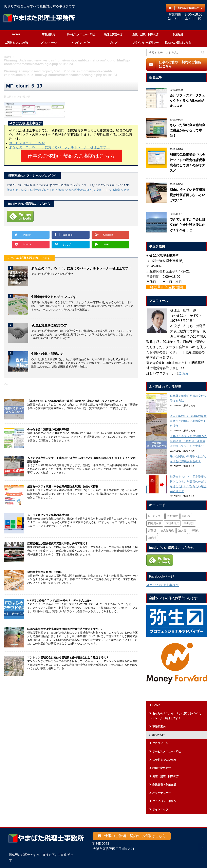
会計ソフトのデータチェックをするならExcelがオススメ (187, 101)
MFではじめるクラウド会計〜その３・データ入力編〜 (59, 598)
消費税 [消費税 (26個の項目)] (195, 531)
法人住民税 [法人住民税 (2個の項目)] (167, 531)
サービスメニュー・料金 (81, 34)
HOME (16, 34)
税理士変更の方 (113, 34)
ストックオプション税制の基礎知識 (48, 513)
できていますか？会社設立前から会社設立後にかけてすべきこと (187, 225)
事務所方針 (158, 735)
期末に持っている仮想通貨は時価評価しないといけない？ (187, 195)
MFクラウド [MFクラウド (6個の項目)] (155, 516)
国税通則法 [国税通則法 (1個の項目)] (172, 523)
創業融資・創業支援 (164, 785)
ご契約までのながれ (16, 43)
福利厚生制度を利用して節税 (44, 570)
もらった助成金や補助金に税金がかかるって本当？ (187, 130)
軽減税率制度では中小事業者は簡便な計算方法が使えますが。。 (65, 627)
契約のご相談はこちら (178, 43)
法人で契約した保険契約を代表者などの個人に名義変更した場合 (188, 421)
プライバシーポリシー (146, 43)
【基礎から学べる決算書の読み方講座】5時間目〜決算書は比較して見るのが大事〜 (188, 441)
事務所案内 (49, 34)
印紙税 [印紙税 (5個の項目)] (186, 516)
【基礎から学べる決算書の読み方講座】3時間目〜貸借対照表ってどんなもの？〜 (75, 399)
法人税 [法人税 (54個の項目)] (182, 531)
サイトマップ (160, 809)
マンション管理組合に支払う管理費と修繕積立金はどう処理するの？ (68, 655)
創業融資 (178, 34)
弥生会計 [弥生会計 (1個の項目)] (189, 523)
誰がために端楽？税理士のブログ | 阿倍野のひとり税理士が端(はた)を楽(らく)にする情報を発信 (68, 187)
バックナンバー (81, 43)
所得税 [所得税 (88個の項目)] (152, 531)
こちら (184, 373)
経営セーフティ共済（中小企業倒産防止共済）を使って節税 (63, 484)
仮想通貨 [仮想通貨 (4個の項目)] (172, 516)
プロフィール (49, 43)
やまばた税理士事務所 (163, 585)
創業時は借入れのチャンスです (54, 294)
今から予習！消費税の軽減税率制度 (48, 427)
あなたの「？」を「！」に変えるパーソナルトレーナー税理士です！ (59, 147)
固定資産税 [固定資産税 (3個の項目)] (155, 523)
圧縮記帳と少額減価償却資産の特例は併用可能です (58, 541)
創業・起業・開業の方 (146, 34)
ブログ (113, 43)
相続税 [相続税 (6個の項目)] (152, 538)
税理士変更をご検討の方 (49, 323)
